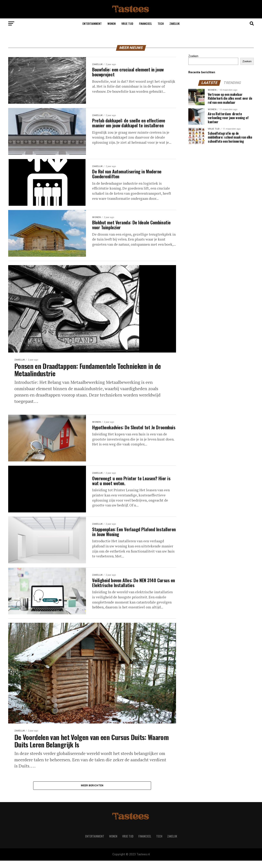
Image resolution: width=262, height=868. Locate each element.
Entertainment (92, 23)
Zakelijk (174, 23)
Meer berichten (92, 792)
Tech (161, 23)
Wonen (112, 23)
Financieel (145, 23)
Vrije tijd (127, 23)
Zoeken (193, 56)
